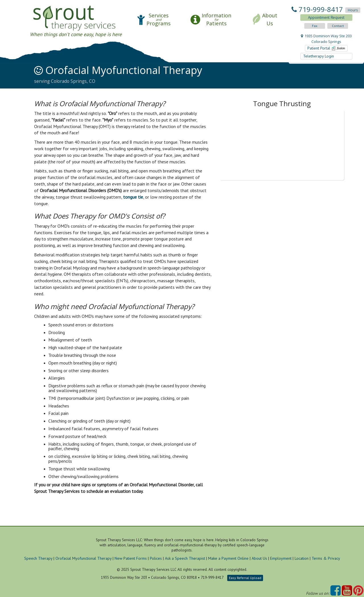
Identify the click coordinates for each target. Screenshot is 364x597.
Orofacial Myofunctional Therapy (83, 558)
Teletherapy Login (319, 56)
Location (302, 558)
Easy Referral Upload (245, 578)
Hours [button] (353, 10)
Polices (156, 558)
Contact (338, 26)
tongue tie (133, 197)
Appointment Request (326, 17)
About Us (259, 558)
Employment (281, 558)
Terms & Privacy (326, 558)
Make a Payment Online (228, 558)
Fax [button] (315, 26)
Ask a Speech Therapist (185, 558)
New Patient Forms (131, 558)
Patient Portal (326, 48)
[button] (154, 20)
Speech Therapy (38, 558)
